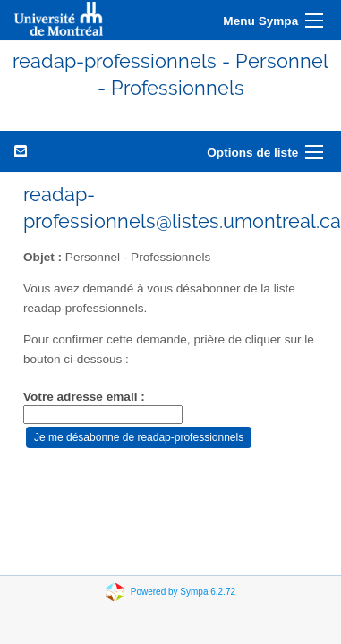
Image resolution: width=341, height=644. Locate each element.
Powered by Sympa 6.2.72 (183, 591)
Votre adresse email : (84, 397)
